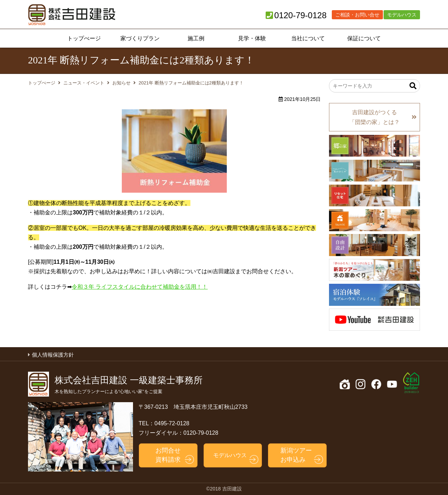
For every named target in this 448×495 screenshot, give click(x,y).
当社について (308, 38)
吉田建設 (72, 15)
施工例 (196, 38)
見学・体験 (252, 38)
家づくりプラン (140, 38)
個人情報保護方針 (53, 355)
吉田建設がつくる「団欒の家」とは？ (374, 117)
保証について (364, 38)
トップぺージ (84, 38)
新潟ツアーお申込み (296, 455)
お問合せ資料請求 (168, 455)
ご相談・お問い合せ (357, 15)
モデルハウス (402, 15)
